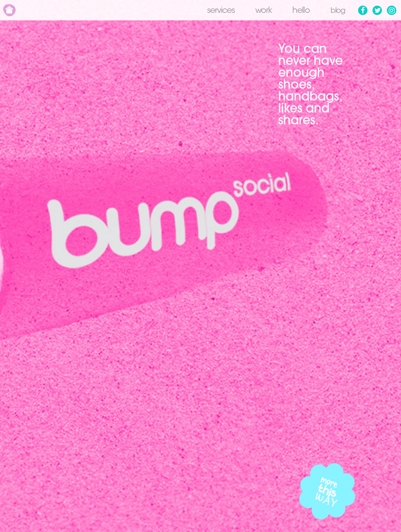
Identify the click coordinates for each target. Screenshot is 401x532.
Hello (299, 11)
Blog (337, 11)
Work (262, 11)
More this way (327, 491)
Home (9, 10)
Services (219, 11)
